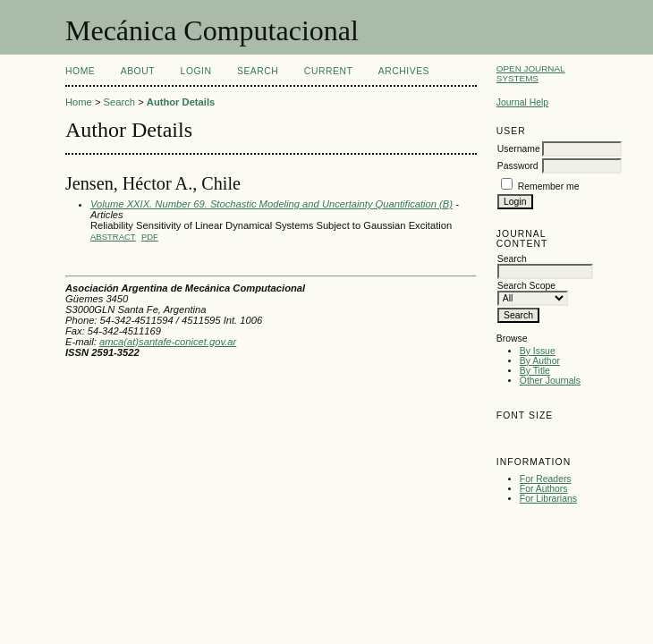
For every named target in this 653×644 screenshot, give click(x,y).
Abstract (113, 237)
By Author (540, 361)
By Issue (538, 351)
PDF (150, 237)
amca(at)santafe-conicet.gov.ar (168, 342)
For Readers (546, 479)
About (138, 71)
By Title (535, 371)
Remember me (549, 186)
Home (80, 71)
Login (196, 71)
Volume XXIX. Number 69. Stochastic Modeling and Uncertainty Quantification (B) (271, 204)
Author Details (181, 102)
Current (328, 71)
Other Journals (550, 381)
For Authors (544, 489)
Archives (404, 71)
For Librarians (548, 499)
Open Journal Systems (531, 73)
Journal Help (522, 102)
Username (519, 149)
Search (258, 71)
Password (518, 166)
